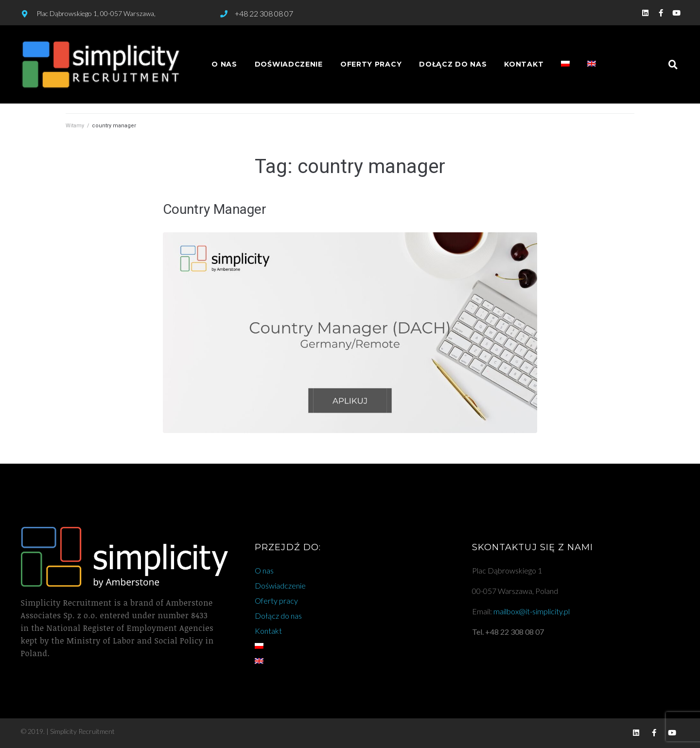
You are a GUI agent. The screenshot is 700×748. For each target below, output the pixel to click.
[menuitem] (565, 64)
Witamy (75, 126)
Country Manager (215, 209)
